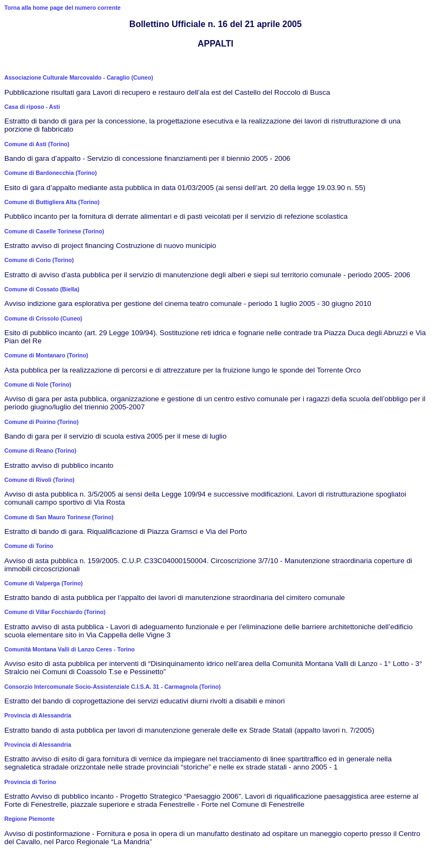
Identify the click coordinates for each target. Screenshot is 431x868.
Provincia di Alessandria (38, 715)
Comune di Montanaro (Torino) (46, 355)
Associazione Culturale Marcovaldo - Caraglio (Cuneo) (79, 77)
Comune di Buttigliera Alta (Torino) (52, 202)
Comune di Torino (29, 546)
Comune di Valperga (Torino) (44, 583)
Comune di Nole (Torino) (38, 384)
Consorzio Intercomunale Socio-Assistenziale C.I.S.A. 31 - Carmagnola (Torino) (112, 687)
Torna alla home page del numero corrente (63, 8)
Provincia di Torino (30, 782)
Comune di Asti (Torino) (37, 144)
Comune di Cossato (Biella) (42, 289)
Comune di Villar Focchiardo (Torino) (55, 612)
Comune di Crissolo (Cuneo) (43, 318)
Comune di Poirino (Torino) (41, 422)
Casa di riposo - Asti (32, 107)
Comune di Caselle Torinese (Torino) (54, 231)
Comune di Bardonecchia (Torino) (51, 173)
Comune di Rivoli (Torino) (39, 480)
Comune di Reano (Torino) (40, 451)
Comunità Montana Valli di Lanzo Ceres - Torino (70, 649)
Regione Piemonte (30, 819)
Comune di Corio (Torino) (39, 260)
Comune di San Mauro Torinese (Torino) (59, 517)
